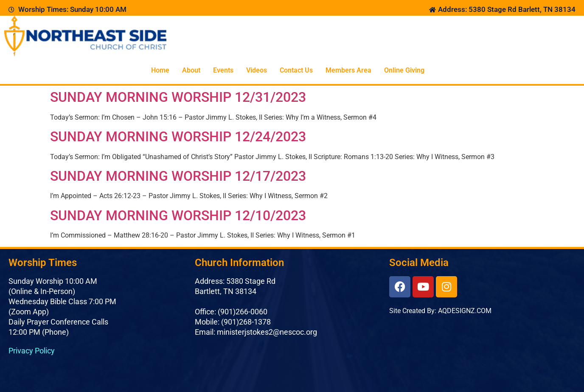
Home (160, 70)
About (191, 70)
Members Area (348, 70)
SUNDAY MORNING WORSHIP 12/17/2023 (178, 176)
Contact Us (296, 70)
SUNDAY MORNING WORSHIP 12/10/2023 (178, 216)
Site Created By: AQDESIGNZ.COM (440, 311)
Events (223, 70)
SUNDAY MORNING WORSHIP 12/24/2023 (178, 137)
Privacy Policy (32, 351)
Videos (257, 70)
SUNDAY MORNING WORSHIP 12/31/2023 (178, 97)
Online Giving (404, 70)
